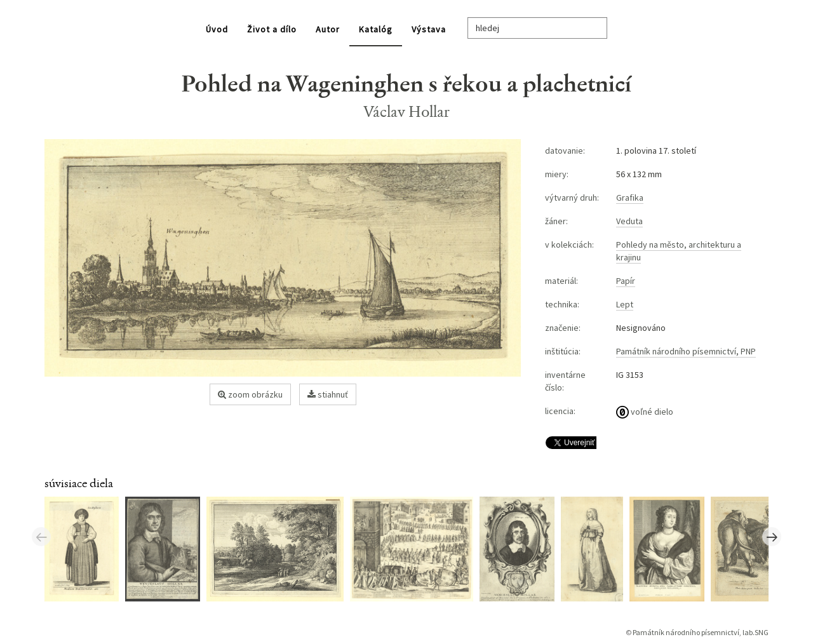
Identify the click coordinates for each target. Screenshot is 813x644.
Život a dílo (272, 29)
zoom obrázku (250, 394)
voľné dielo (645, 412)
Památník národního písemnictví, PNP (686, 351)
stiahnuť (328, 394)
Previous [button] (41, 537)
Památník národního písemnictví (686, 632)
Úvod (217, 29)
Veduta (629, 221)
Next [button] (772, 537)
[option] (85, 548)
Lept (625, 304)
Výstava (429, 29)
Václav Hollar (407, 111)
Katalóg (376, 29)
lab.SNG (756, 632)
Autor (328, 29)
